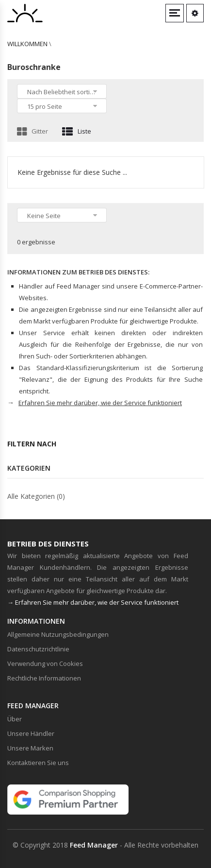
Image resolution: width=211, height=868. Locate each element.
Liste (77, 131)
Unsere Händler (31, 733)
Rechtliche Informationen (44, 678)
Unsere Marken (30, 748)
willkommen (27, 44)
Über (15, 719)
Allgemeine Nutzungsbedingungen (58, 634)
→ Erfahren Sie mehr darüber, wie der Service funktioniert (93, 602)
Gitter (32, 131)
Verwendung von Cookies (45, 664)
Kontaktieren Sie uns (38, 763)
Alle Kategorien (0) (36, 496)
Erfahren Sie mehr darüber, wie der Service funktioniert (100, 403)
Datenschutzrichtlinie (38, 649)
